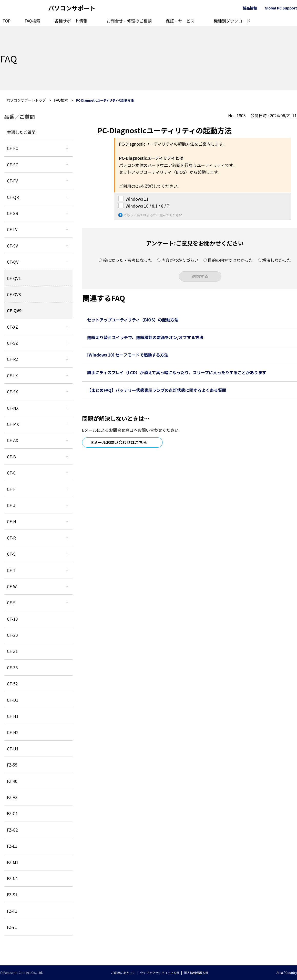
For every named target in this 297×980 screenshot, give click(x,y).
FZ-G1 (12, 813)
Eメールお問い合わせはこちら (119, 442)
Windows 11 (137, 199)
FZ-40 (12, 781)
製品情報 (250, 8)
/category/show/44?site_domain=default (67, 457)
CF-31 (12, 651)
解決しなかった (276, 260)
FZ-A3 (12, 797)
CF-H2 (13, 732)
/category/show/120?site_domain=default (67, 148)
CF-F (11, 489)
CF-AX (13, 440)
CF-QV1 (14, 278)
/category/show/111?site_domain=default (67, 327)
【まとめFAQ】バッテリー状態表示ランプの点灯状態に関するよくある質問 (157, 390)
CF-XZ (12, 327)
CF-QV (13, 262)
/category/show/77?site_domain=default (67, 246)
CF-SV (12, 246)
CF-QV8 (14, 294)
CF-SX (12, 392)
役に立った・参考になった (127, 260)
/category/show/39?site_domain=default (67, 424)
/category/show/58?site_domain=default (67, 262)
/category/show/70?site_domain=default (67, 554)
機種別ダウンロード (232, 21)
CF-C (11, 473)
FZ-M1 (13, 862)
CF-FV (12, 181)
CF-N (12, 521)
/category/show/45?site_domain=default (67, 473)
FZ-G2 (12, 830)
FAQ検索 (33, 21)
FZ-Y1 (12, 927)
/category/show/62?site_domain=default (67, 538)
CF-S (11, 554)
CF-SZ (12, 343)
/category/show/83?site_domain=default (67, 392)
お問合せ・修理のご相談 (129, 21)
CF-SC (13, 165)
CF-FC (12, 148)
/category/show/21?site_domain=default (67, 181)
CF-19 (12, 619)
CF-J (11, 505)
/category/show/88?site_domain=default (67, 343)
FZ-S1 (12, 895)
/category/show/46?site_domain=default (67, 489)
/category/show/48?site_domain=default (67, 521)
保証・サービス (180, 21)
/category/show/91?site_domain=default (67, 570)
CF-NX (13, 408)
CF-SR (13, 213)
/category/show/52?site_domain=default (67, 408)
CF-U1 (13, 749)
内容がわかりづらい (180, 260)
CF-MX (13, 424)
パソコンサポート (72, 8)
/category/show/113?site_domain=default (67, 602)
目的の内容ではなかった (230, 260)
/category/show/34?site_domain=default (67, 375)
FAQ (8, 58)
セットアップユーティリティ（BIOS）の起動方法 (133, 320)
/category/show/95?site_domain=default (67, 586)
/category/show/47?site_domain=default (67, 505)
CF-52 (12, 684)
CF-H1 (13, 716)
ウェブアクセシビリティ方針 (160, 973)
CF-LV (12, 229)
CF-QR (13, 197)
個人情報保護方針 (196, 973)
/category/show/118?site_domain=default (67, 165)
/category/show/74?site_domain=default (67, 213)
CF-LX (12, 375)
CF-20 (12, 635)
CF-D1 (13, 700)
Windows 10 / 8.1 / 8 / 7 (147, 206)
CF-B (11, 457)
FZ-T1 (12, 911)
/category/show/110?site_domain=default (67, 197)
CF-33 (12, 667)
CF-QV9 (14, 310)
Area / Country (287, 972)
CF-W (12, 586)
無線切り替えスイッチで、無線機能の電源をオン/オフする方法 (145, 337)
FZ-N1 (12, 878)
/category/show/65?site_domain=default (67, 359)
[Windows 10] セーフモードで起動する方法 (128, 355)
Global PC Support (281, 8)
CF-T (11, 570)
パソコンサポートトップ (26, 100)
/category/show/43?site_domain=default (67, 440)
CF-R (11, 538)
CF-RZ (13, 359)
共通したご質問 (21, 132)
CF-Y (11, 602)
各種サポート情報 (71, 21)
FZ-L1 (12, 846)
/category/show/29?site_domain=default (67, 229)
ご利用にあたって (123, 973)
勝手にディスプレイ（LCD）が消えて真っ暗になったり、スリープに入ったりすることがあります (177, 372)
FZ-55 (12, 765)
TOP (7, 21)
